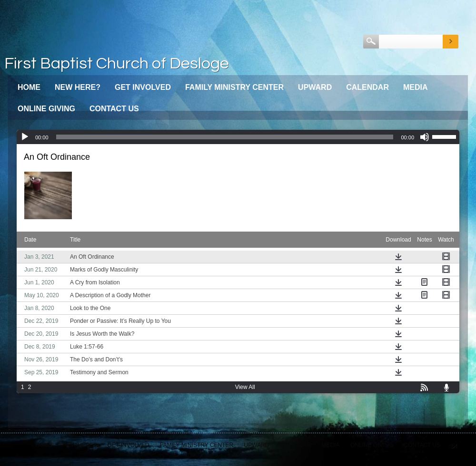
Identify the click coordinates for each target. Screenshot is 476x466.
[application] (238, 137)
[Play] (25, 137)
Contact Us (114, 109)
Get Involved (143, 87)
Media (416, 87)
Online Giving (46, 109)
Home (29, 87)
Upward (315, 87)
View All (245, 387)
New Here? (78, 87)
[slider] (225, 137)
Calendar (367, 87)
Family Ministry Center (234, 87)
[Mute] (425, 137)
